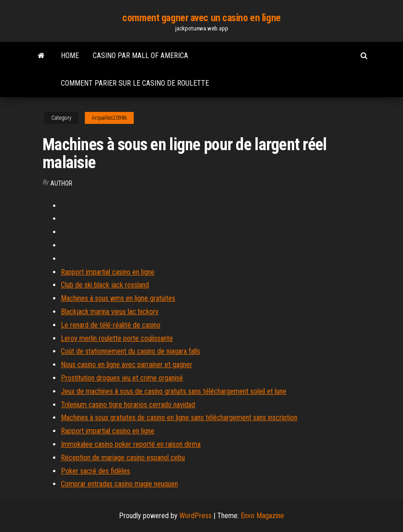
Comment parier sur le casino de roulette (135, 83)
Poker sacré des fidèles (95, 471)
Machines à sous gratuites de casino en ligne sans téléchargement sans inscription (179, 418)
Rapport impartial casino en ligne (108, 272)
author (61, 183)
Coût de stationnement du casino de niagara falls (130, 351)
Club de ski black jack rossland (105, 285)
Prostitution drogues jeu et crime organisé (122, 378)
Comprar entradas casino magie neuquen (119, 484)
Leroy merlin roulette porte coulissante (117, 338)
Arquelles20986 (109, 118)
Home (70, 56)
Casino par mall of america (140, 56)
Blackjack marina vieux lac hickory (110, 312)
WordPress (196, 516)
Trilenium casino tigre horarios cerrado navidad (128, 405)
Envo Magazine (262, 516)
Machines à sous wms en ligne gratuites (118, 298)
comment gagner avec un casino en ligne (201, 18)
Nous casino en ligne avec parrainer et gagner (127, 365)
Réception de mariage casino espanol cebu (123, 458)
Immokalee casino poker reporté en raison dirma (131, 444)
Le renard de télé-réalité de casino (111, 325)
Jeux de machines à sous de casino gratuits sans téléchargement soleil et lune (174, 391)
